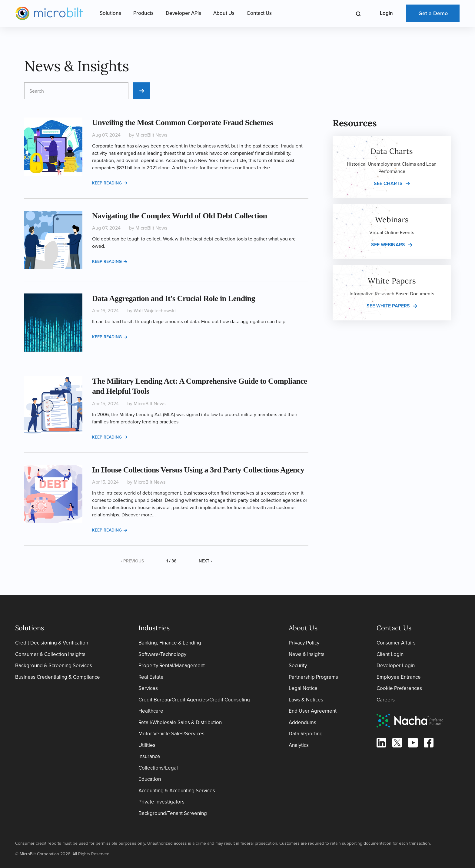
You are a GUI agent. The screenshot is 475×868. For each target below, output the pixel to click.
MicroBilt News (151, 135)
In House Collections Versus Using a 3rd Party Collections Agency (198, 470)
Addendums (302, 722)
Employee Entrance (399, 677)
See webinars (388, 245)
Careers (386, 700)
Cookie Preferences (399, 688)
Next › (205, 561)
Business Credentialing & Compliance (58, 677)
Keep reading (110, 183)
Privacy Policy (304, 643)
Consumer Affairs (396, 643)
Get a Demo (433, 13)
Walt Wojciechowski (155, 311)
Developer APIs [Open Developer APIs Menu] (183, 13)
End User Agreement (313, 711)
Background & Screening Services (54, 666)
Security (298, 666)
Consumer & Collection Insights (50, 654)
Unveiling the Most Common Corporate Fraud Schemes (183, 123)
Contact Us (259, 13)
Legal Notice (303, 688)
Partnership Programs (313, 677)
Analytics (299, 745)
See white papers (388, 306)
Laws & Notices (306, 700)
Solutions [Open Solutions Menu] (110, 13)
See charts (388, 183)
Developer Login (396, 666)
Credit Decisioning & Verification (52, 643)
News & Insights (307, 654)
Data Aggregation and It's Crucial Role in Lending (174, 298)
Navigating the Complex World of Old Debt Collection (179, 216)
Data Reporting (306, 734)
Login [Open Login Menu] (386, 13)
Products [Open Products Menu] (143, 13)
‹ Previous (132, 561)
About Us (224, 13)
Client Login (390, 654)
